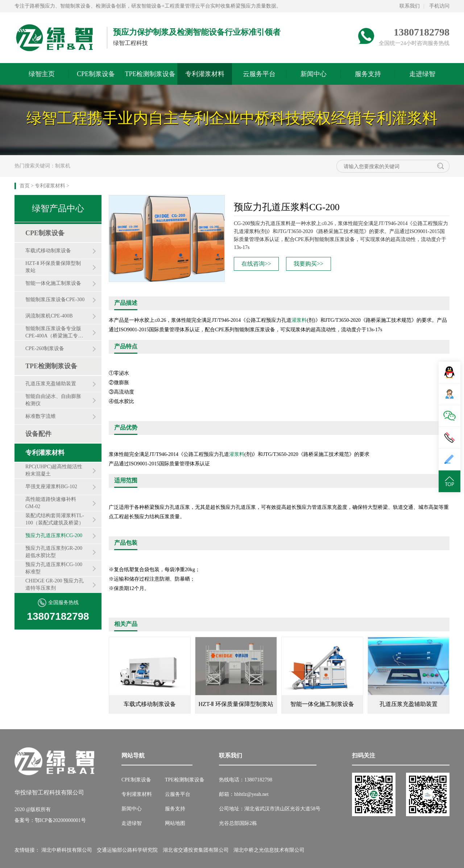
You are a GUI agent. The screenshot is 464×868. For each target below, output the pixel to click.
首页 (25, 186)
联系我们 (410, 6)
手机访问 (439, 6)
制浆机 (63, 166)
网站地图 (175, 823)
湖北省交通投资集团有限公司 (196, 850)
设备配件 (38, 434)
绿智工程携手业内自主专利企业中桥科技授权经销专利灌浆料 (232, 118)
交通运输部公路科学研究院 (127, 850)
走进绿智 (422, 74)
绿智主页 (42, 74)
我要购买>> (308, 264)
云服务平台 (259, 74)
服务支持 (368, 74)
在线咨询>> (256, 264)
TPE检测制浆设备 (150, 74)
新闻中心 (314, 74)
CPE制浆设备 (96, 74)
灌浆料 (299, 320)
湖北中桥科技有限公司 (67, 850)
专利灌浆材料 (205, 74)
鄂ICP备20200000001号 (60, 820)
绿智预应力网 (55, 38)
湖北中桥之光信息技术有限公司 (269, 850)
